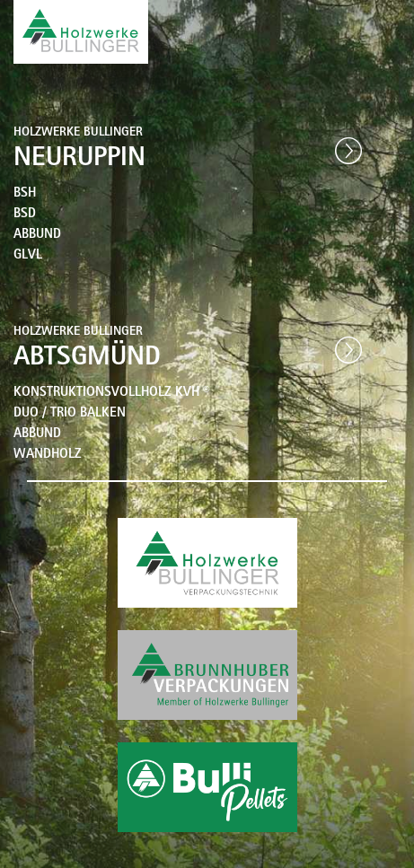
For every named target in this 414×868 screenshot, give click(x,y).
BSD (25, 215)
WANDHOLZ (48, 456)
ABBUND (37, 236)
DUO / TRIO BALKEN (70, 414)
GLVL (28, 256)
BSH (25, 194)
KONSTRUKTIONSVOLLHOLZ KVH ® (112, 394)
